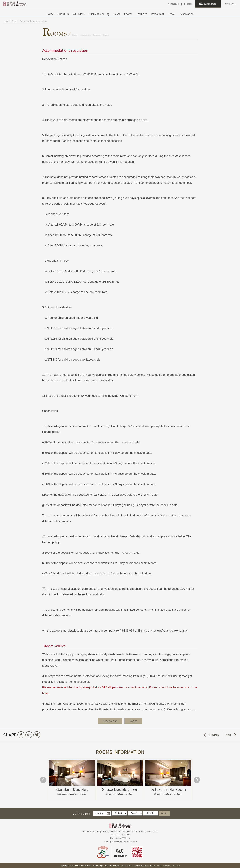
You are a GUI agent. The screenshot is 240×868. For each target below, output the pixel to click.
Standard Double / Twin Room (72, 789)
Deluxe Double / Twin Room (120, 789)
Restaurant (158, 14)
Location (188, 4)
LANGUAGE (230, 4)
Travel (172, 14)
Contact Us (173, 4)
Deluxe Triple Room (168, 789)
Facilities (142, 14)
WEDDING (79, 14)
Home (50, 14)
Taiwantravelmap (113, 865)
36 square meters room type (168, 794)
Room (15, 21)
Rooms (128, 14)
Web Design (98, 865)
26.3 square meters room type (72, 794)
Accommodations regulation (33, 21)
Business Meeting (99, 14)
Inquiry (164, 813)
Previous (214, 735)
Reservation (187, 14)
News (117, 14)
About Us (63, 14)
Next (228, 735)
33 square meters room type (120, 794)
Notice (133, 721)
